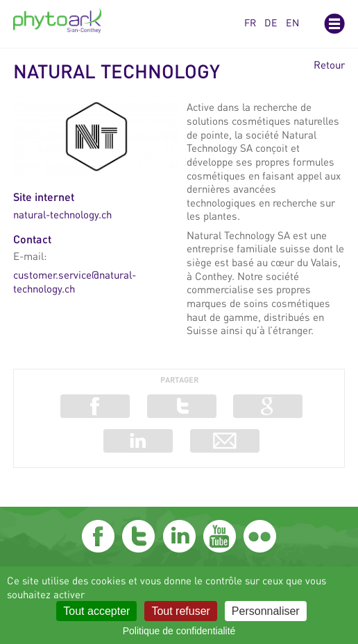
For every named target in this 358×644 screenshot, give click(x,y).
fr (250, 23)
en (292, 23)
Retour (329, 65)
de (271, 23)
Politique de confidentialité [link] (179, 631)
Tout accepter (96, 611)
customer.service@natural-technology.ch (75, 281)
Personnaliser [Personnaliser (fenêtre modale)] (266, 611)
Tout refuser (180, 611)
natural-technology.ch (62, 214)
